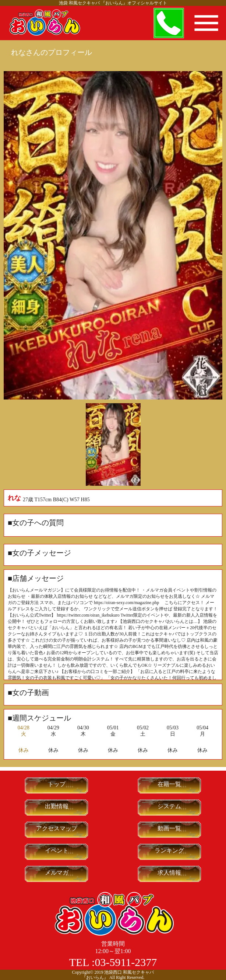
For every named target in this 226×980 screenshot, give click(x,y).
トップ (57, 784)
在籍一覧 (169, 784)
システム (169, 806)
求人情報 (169, 873)
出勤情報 (57, 806)
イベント (57, 850)
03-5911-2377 (126, 962)
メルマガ (57, 873)
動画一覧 (169, 828)
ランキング (169, 850)
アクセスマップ (57, 828)
